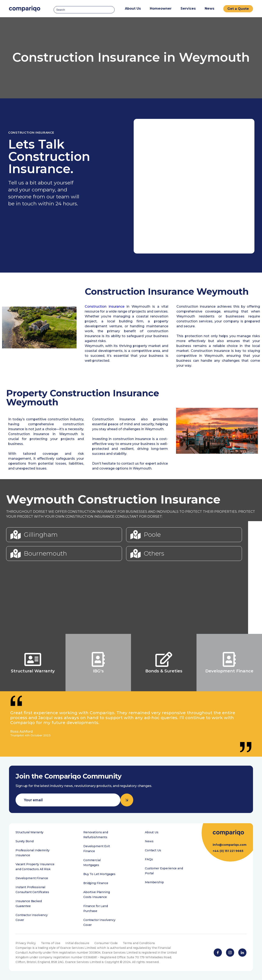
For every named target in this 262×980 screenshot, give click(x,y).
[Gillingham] (16, 535)
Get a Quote (238, 9)
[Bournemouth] (16, 554)
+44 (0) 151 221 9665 (228, 851)
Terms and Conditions (139, 943)
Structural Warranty (29, 832)
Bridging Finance (96, 883)
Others (154, 553)
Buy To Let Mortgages (99, 874)
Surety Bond (24, 841)
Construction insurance (105, 306)
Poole (152, 535)
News (209, 9)
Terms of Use (51, 943)
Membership (154, 882)
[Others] (136, 554)
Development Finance (32, 878)
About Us (152, 832)
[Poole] (136, 535)
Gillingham (41, 535)
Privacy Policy (26, 943)
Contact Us (153, 850)
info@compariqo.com (230, 845)
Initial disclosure (77, 943)
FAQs (149, 859)
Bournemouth (45, 553)
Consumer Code (106, 943)
